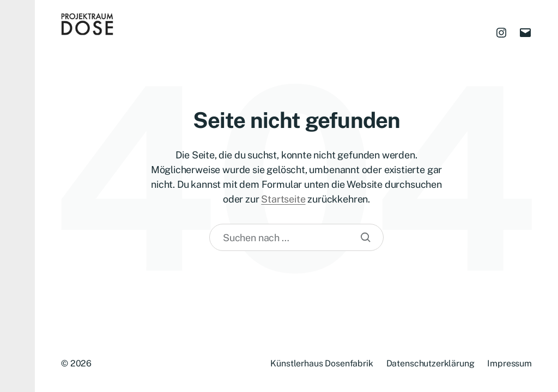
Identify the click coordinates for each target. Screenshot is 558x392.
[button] (17, 196)
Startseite (283, 199)
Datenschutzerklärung (430, 363)
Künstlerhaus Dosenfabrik (322, 363)
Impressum (510, 363)
